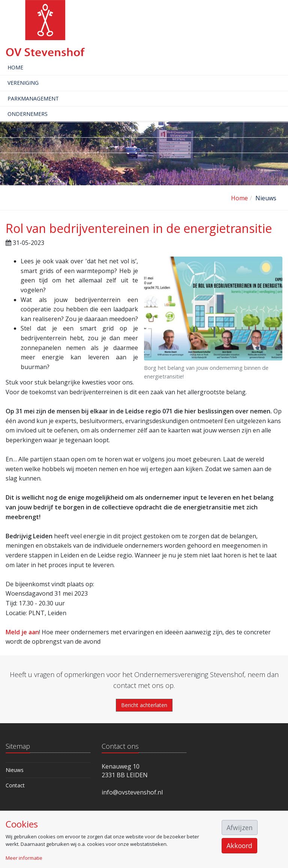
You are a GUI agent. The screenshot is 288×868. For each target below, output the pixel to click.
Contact (20, 145)
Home (15, 67)
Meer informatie (24, 858)
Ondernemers (28, 114)
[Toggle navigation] (283, 21)
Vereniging (23, 83)
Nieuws (18, 130)
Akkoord (239, 845)
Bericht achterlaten (144, 705)
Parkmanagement (33, 98)
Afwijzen (240, 827)
